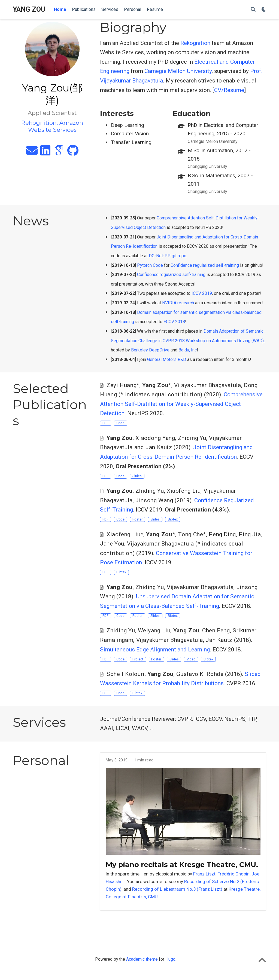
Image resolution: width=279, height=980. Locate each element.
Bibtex (173, 519)
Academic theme (142, 959)
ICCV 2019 (202, 293)
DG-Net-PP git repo (168, 256)
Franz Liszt (204, 874)
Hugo (170, 959)
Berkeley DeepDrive (150, 350)
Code (120, 423)
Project (138, 659)
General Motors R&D (167, 359)
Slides (137, 476)
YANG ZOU (29, 9)
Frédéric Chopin (233, 874)
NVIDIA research (178, 303)
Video (191, 659)
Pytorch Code (150, 265)
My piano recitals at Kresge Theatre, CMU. (182, 865)
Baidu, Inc (188, 350)
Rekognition (195, 43)
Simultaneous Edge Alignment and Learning (155, 650)
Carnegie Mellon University (178, 71)
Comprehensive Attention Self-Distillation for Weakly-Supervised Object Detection (181, 404)
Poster (137, 519)
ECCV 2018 (174, 322)
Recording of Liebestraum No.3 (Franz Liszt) (177, 889)
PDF (105, 423)
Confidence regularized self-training (205, 265)
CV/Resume (229, 90)
